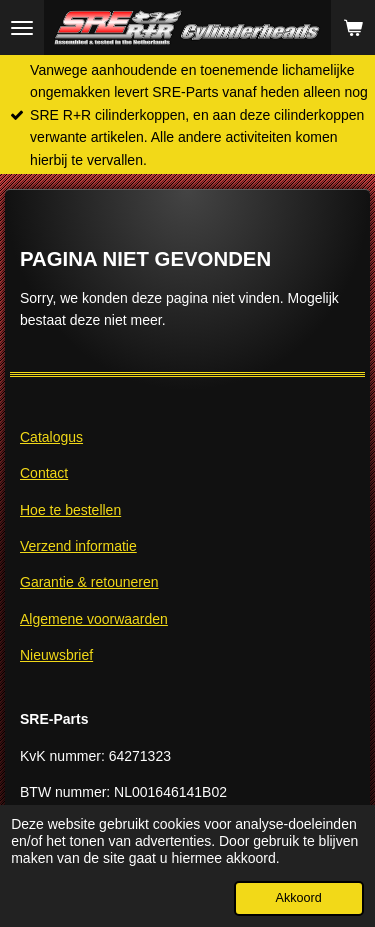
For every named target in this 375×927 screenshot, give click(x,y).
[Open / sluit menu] (22, 27)
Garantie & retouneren (89, 582)
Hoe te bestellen (70, 510)
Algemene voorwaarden (94, 619)
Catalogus (51, 437)
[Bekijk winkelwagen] (353, 27)
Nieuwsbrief (56, 655)
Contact (44, 473)
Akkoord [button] (299, 898)
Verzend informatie (78, 546)
